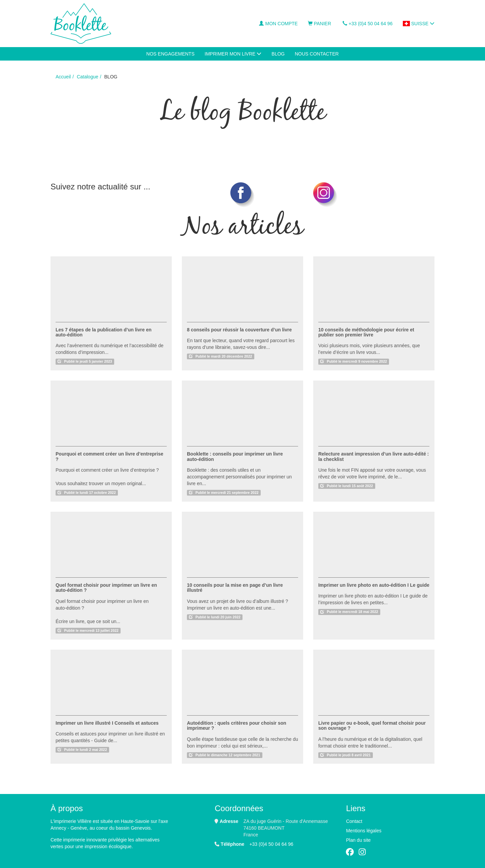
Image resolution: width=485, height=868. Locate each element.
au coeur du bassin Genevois (120, 828)
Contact (354, 821)
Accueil (63, 77)
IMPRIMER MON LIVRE (233, 54)
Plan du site (358, 840)
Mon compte (278, 24)
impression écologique (108, 846)
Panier (319, 24)
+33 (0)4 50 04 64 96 (367, 24)
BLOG (278, 54)
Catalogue (88, 77)
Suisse (418, 24)
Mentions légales (364, 831)
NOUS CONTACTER (317, 54)
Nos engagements (170, 54)
